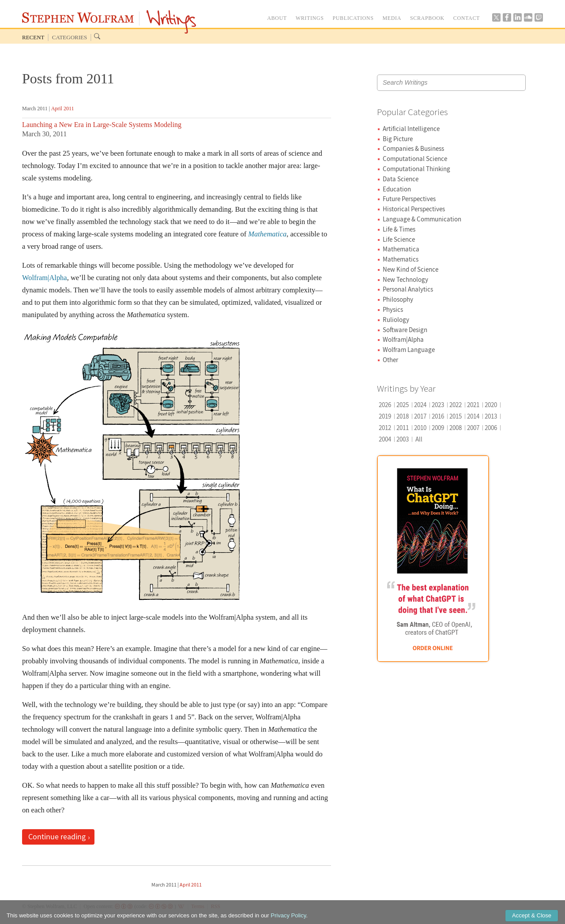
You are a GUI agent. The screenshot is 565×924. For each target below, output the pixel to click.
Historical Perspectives (414, 209)
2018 (403, 416)
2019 (385, 416)
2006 (491, 428)
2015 (456, 416)
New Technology (405, 279)
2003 (403, 439)
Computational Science (415, 159)
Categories (70, 37)
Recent (33, 37)
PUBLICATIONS (353, 18)
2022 (456, 405)
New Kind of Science (411, 269)
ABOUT (277, 18)
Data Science (401, 179)
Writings (171, 22)
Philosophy (398, 299)
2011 (403, 428)
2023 (438, 405)
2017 (420, 416)
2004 (385, 439)
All (419, 439)
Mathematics (401, 259)
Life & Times (399, 229)
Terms (198, 906)
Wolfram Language (409, 350)
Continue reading (57, 837)
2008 (456, 428)
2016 (438, 416)
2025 (403, 405)
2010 (420, 428)
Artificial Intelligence (411, 129)
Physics (393, 309)
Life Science (399, 239)
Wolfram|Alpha (45, 278)
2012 (385, 428)
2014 (473, 416)
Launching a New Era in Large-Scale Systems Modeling (102, 125)
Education (397, 189)
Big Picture (398, 139)
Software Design (405, 330)
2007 (473, 428)
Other (390, 360)
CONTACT (467, 18)
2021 (473, 405)
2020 (491, 405)
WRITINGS (310, 18)
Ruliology (396, 320)
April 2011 (63, 108)
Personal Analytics (408, 289)
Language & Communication (422, 219)
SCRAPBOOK (427, 18)
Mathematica (401, 249)
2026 (385, 405)
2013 (491, 416)
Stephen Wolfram (78, 18)
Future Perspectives (409, 199)
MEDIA (392, 18)
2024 (420, 405)
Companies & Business (413, 148)
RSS (216, 906)
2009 (438, 428)
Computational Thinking (416, 169)
